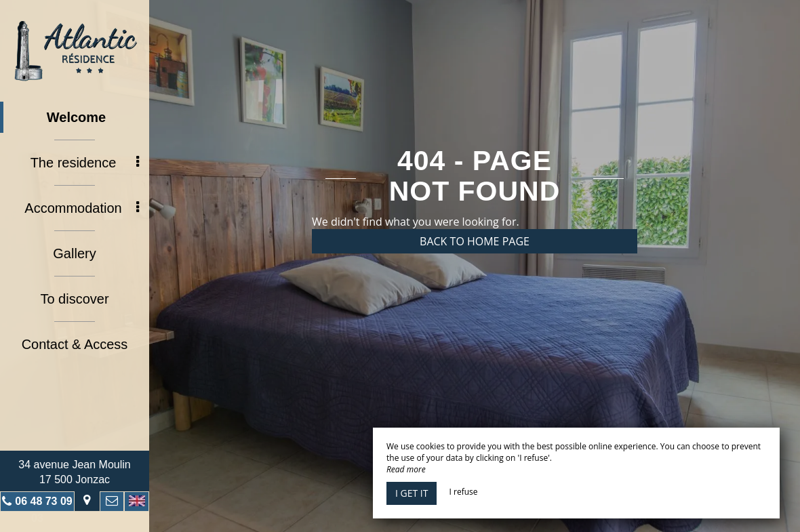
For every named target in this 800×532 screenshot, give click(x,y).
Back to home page (475, 241)
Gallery (74, 253)
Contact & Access (75, 344)
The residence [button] (85, 163)
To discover (74, 299)
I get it (412, 493)
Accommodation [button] (82, 208)
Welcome (76, 117)
